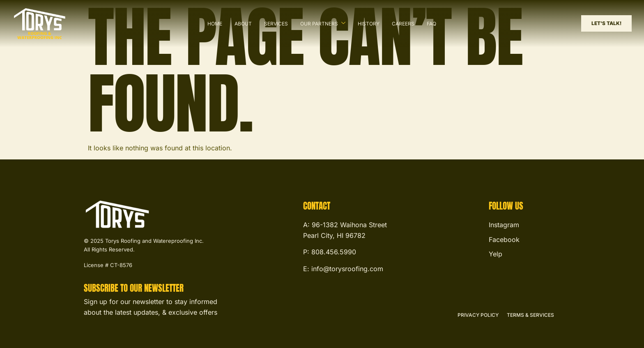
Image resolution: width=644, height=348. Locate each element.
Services (276, 24)
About (243, 24)
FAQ (431, 24)
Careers (403, 24)
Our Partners (323, 23)
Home (215, 24)
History (369, 24)
